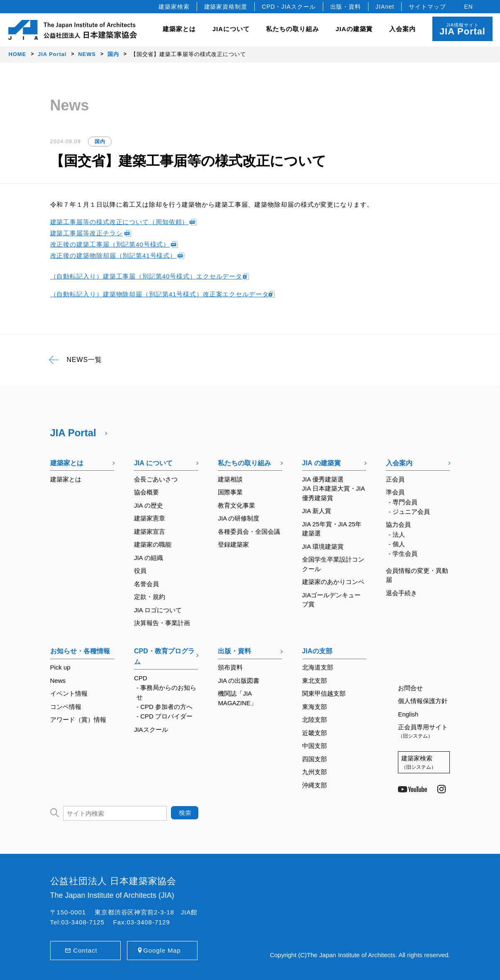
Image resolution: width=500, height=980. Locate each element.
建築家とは (179, 29)
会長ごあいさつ (156, 479)
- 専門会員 (403, 502)
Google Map (162, 950)
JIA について (153, 463)
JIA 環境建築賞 (323, 546)
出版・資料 (346, 7)
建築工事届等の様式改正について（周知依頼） (120, 222)
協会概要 (146, 492)
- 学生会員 (403, 554)
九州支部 (315, 772)
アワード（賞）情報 (78, 720)
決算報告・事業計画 (162, 623)
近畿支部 (315, 733)
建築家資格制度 (226, 7)
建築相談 (230, 479)
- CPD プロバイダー (165, 716)
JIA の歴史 (149, 505)
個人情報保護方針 (423, 701)
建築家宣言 (150, 532)
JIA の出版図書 (239, 681)
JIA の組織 (149, 558)
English (408, 714)
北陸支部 (315, 720)
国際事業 (230, 492)
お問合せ (410, 688)
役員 (140, 571)
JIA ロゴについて (158, 610)
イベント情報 (69, 693)
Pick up (60, 667)
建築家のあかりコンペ (333, 582)
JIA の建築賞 (321, 463)
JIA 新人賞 (317, 511)
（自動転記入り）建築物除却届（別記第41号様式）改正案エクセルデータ (160, 294)
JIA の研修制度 (239, 518)
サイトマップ (427, 7)
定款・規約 (150, 597)
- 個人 (396, 544)
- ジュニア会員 (409, 512)
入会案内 (399, 463)
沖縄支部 (315, 785)
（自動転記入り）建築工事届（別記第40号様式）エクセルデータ (146, 276)
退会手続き (401, 593)
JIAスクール (151, 730)
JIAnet (385, 7)
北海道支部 (318, 667)
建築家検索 (174, 7)
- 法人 (396, 534)
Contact (85, 950)
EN (469, 7)
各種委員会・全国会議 (249, 532)
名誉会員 (146, 584)
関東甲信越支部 (324, 693)
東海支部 (315, 707)
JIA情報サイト (462, 29)
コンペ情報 (66, 707)
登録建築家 (233, 544)
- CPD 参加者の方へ (165, 707)
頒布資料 (230, 667)
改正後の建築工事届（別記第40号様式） (110, 244)
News (58, 681)
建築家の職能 (153, 544)
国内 (100, 142)
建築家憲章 (150, 518)
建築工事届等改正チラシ (87, 233)
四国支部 (315, 759)
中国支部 (315, 746)
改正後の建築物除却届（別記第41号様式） (113, 255)
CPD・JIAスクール (289, 7)
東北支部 (315, 681)
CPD (141, 678)
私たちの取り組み (244, 463)
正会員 (395, 479)
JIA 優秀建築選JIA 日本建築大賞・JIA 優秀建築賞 (333, 489)
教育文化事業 (237, 505)
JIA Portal (73, 433)
